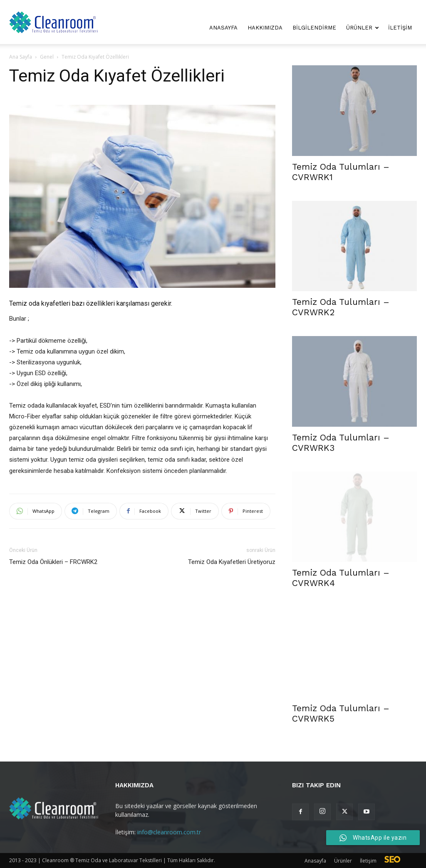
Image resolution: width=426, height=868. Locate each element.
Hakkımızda (265, 28)
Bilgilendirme (314, 28)
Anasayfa (223, 28)
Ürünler (363, 28)
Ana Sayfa (21, 57)
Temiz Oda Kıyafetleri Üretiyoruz (232, 562)
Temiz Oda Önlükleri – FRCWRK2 (53, 562)
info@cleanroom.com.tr (169, 832)
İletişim (400, 28)
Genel (47, 57)
